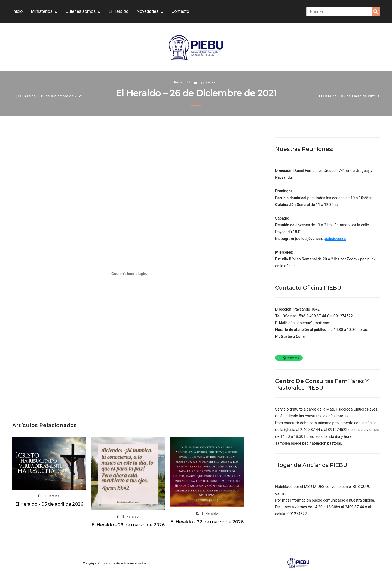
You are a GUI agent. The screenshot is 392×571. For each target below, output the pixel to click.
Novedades (148, 11)
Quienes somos (81, 11)
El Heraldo (119, 11)
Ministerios (42, 11)
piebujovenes (335, 239)
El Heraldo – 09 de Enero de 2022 (348, 96)
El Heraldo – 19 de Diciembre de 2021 (51, 96)
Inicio (17, 11)
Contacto (180, 11)
